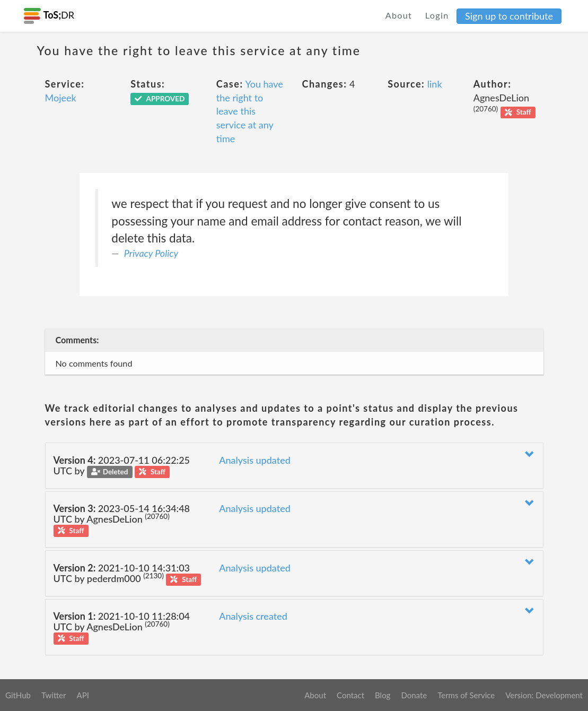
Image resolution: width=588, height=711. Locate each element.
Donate (414, 695)
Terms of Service (466, 695)
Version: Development (544, 695)
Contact (350, 695)
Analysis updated (255, 460)
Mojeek (61, 98)
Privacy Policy (151, 253)
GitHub (18, 695)
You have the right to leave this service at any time (250, 111)
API (82, 695)
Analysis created (253, 616)
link (435, 84)
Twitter (54, 695)
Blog (383, 695)
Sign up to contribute (509, 16)
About (399, 15)
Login (437, 15)
